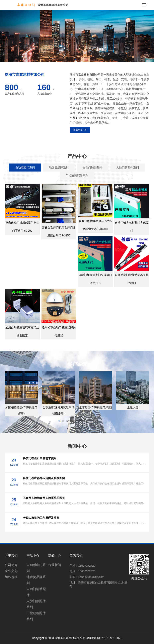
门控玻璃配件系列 (36, 616)
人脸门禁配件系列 (36, 604)
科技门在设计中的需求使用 (40, 458)
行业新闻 (55, 565)
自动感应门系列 (36, 568)
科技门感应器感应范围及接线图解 (44, 478)
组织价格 (11, 577)
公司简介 (11, 565)
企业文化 (11, 571)
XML (119, 638)
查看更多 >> (80, 130)
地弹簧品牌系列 (36, 580)
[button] (75, 60)
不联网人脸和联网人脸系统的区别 (44, 498)
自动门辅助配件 (36, 592)
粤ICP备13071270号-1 (100, 638)
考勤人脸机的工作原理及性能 (41, 518)
